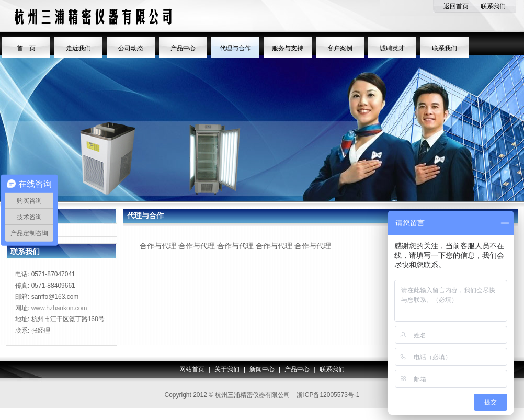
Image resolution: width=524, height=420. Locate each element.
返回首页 (456, 6)
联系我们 (493, 6)
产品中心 (297, 369)
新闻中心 (262, 369)
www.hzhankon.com (59, 308)
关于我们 (227, 369)
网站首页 (192, 369)
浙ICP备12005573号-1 (328, 395)
